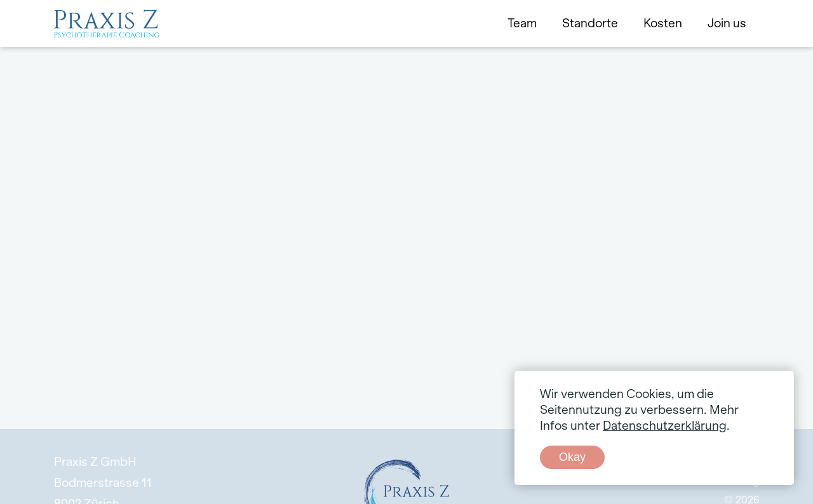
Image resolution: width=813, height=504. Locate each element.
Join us (727, 23)
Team (522, 23)
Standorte (590, 23)
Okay (572, 457)
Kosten (663, 23)
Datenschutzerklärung (665, 426)
